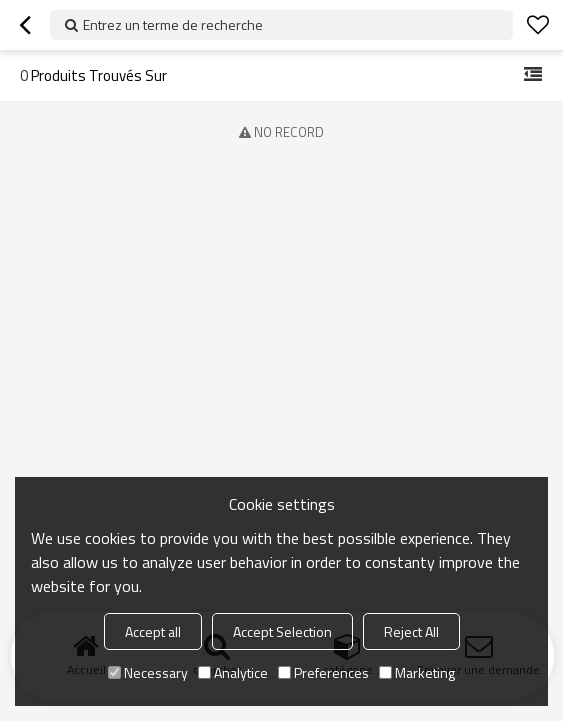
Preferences (323, 672)
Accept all (153, 631)
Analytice (233, 672)
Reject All (411, 631)
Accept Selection (282, 631)
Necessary (148, 672)
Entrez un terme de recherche (173, 24)
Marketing (417, 672)
